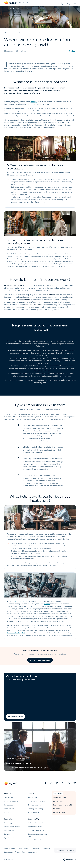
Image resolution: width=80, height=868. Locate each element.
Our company (9, 797)
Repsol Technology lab (12, 827)
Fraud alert (46, 849)
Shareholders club (59, 797)
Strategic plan (9, 812)
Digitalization (9, 830)
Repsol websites (10, 849)
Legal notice (8, 852)
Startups (7, 834)
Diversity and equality (36, 809)
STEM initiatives (33, 812)
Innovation (9, 819)
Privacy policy (20, 852)
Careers (31, 794)
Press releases (58, 801)
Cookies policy (32, 852)
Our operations (9, 805)
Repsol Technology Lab (16, 633)
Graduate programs (35, 805)
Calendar (56, 809)
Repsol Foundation (20, 601)
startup (47, 604)
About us (8, 794)
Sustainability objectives (36, 823)
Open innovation (10, 838)
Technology (8, 823)
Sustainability (33, 819)
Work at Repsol (33, 797)
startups (34, 102)
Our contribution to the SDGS (38, 830)
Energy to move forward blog (63, 805)
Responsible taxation (35, 840)
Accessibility (35, 849)
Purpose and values (11, 801)
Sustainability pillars (35, 827)
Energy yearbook (59, 812)
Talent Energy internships (37, 801)
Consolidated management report (37, 835)
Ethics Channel (23, 849)
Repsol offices (9, 809)
